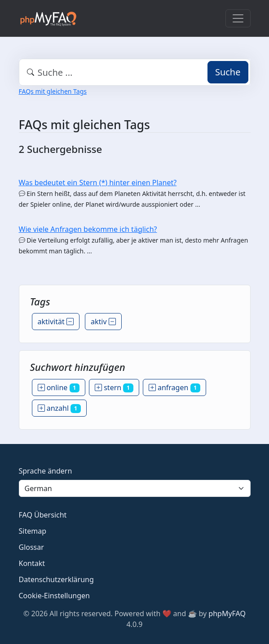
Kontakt (32, 563)
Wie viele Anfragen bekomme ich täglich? (88, 229)
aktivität (56, 322)
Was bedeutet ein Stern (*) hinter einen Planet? (98, 183)
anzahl (59, 408)
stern (114, 387)
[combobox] (135, 72)
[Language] (135, 488)
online (59, 387)
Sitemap (33, 531)
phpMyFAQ (227, 614)
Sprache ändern (46, 471)
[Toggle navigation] (238, 18)
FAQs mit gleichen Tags (53, 91)
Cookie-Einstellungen (54, 596)
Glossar (31, 547)
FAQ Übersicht (43, 515)
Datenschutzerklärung (56, 579)
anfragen (174, 387)
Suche (228, 72)
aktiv (103, 322)
